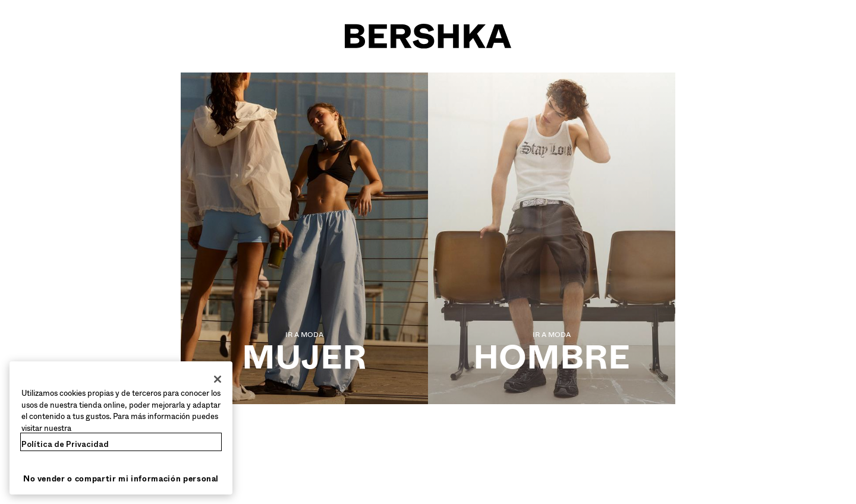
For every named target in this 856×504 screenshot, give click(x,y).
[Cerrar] (218, 379)
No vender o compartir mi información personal (121, 479)
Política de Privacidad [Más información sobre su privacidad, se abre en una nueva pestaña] (65, 444)
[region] (121, 428)
